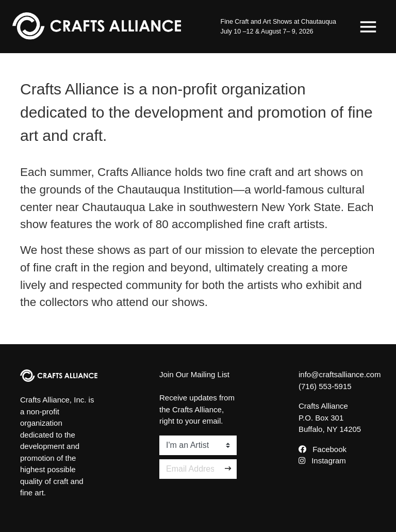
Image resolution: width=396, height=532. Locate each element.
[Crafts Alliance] (97, 27)
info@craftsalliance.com (340, 374)
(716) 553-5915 (325, 386)
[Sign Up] (228, 469)
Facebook (323, 449)
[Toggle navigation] (368, 27)
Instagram (322, 461)
